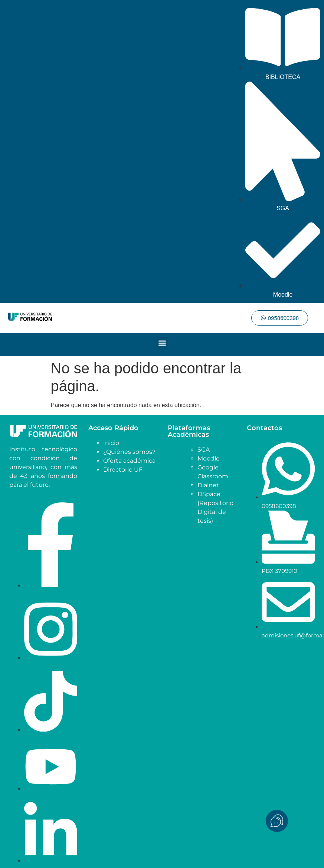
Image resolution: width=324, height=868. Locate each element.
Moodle (209, 458)
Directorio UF (123, 470)
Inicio (111, 443)
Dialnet (208, 485)
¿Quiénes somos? (129, 452)
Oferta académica (129, 461)
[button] (162, 343)
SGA (204, 450)
